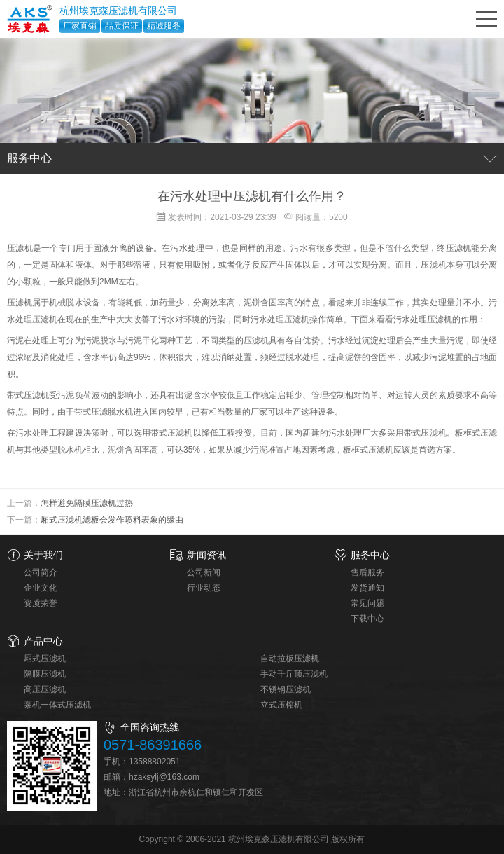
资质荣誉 (41, 603)
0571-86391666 (153, 745)
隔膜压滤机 (45, 674)
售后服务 (367, 572)
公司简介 (41, 572)
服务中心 (370, 555)
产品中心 (43, 641)
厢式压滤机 (45, 659)
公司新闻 (204, 572)
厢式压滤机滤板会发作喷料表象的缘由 (112, 520)
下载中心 (367, 619)
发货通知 (367, 588)
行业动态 (204, 588)
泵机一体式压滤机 (57, 705)
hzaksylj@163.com (164, 777)
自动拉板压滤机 (290, 659)
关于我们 (43, 555)
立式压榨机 (281, 705)
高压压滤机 (45, 689)
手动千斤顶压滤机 (294, 674)
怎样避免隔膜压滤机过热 (87, 503)
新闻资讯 (206, 555)
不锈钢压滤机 (286, 689)
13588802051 (154, 762)
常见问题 (367, 603)
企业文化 (41, 588)
